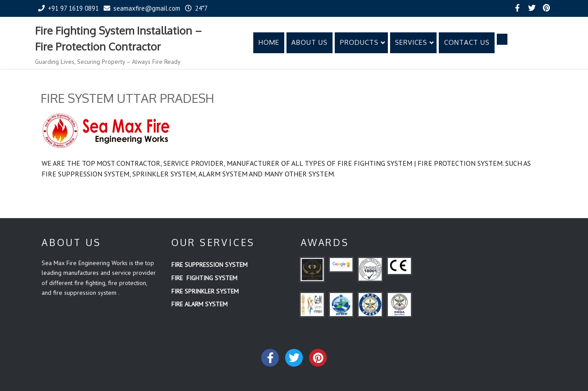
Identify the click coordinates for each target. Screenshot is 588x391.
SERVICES (414, 42)
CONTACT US (467, 42)
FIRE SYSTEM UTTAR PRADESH (128, 98)
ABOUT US (309, 42)
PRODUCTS (363, 42)
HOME (269, 42)
